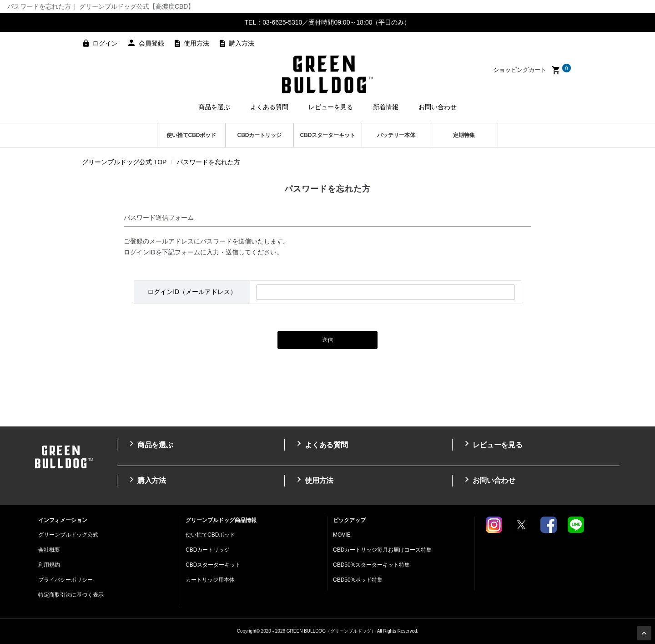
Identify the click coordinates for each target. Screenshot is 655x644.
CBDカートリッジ (260, 135)
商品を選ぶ (150, 444)
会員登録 (151, 43)
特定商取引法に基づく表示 (71, 595)
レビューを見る (492, 444)
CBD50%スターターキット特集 (371, 565)
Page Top (645, 634)
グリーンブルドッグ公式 (68, 535)
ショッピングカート (532, 70)
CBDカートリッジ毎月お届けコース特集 (382, 550)
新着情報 (386, 107)
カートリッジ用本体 (210, 580)
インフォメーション (63, 520)
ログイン (105, 43)
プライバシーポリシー (65, 580)
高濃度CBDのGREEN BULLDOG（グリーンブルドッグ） (327, 74)
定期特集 (464, 135)
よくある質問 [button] (269, 107)
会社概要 (49, 550)
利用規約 (49, 565)
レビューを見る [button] (331, 107)
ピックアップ (349, 520)
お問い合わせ (438, 107)
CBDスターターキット (328, 135)
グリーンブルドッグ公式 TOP (124, 162)
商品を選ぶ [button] (214, 107)
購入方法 (242, 43)
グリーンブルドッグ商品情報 (221, 520)
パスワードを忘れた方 (208, 162)
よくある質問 (321, 444)
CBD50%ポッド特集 (358, 580)
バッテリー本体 (396, 135)
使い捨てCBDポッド (191, 135)
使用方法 (196, 43)
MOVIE (342, 535)
